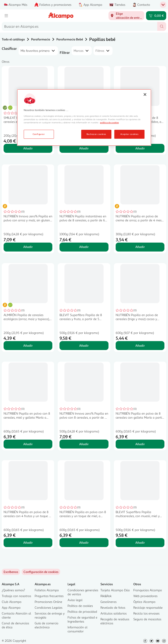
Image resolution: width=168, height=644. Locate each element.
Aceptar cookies (129, 134)
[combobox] (80, 26)
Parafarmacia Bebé (70, 39)
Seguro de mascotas (147, 619)
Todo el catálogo (13, 39)
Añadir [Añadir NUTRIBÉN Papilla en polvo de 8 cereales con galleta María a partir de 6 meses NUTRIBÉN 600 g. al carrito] (140, 444)
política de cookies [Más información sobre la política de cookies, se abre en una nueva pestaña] (109, 122)
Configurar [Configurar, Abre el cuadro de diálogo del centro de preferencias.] (39, 134)
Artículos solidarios (114, 613)
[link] (41, 572)
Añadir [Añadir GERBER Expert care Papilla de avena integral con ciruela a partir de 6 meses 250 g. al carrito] (84, 148)
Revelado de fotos (113, 607)
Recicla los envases (146, 613)
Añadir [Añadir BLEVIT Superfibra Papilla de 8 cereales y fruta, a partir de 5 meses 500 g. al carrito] (84, 345)
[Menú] (6, 16)
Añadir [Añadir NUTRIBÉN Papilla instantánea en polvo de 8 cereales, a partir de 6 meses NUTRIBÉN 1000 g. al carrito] (84, 247)
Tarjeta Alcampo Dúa (115, 590)
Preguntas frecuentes (49, 596)
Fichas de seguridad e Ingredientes (82, 619)
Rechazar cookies (96, 134)
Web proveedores (145, 596)
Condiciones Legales (49, 607)
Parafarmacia (41, 39)
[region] (84, 117)
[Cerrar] (145, 94)
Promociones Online (48, 602)
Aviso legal (75, 600)
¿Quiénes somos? (13, 590)
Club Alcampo (12, 602)
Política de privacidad (82, 611)
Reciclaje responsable (148, 607)
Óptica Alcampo (144, 602)
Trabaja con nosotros (16, 596)
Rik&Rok (106, 596)
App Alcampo (11, 607)
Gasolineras (108, 602)
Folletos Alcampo (47, 590)
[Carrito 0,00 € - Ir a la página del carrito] (156, 16)
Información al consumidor (78, 629)
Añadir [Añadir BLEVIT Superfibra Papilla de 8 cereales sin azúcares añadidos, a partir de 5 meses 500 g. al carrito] (140, 148)
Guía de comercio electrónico (47, 625)
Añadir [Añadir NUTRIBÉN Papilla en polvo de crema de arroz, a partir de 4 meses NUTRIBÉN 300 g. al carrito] (140, 247)
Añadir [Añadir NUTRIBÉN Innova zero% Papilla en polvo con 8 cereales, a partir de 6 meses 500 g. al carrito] (84, 444)
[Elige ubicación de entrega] (126, 16)
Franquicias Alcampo (148, 590)
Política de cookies (80, 606)
